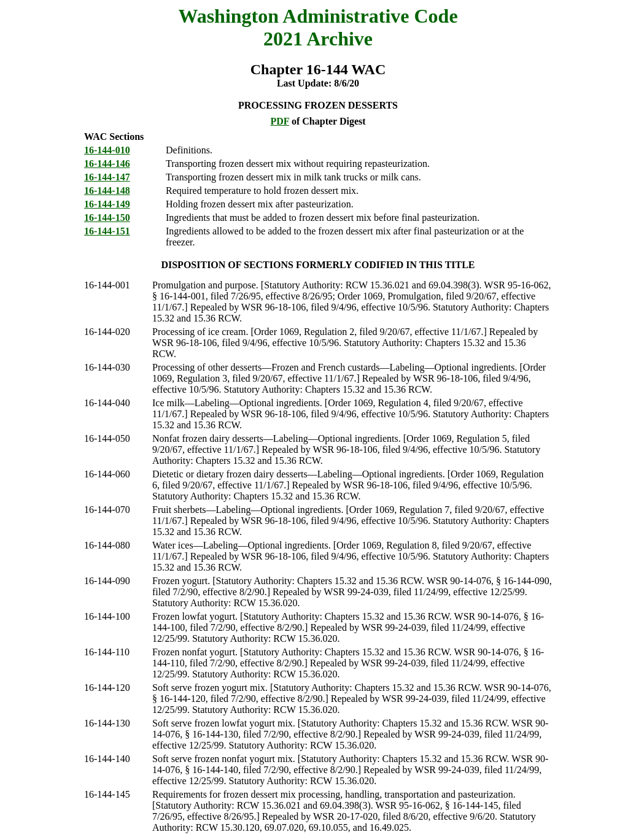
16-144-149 (107, 204)
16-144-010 (107, 150)
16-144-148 (107, 191)
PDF (280, 121)
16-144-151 (107, 231)
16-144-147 (107, 177)
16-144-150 (107, 218)
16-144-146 (107, 164)
